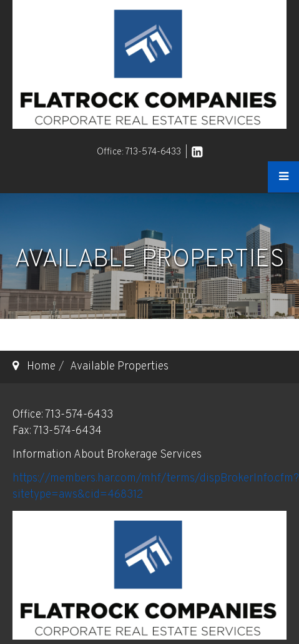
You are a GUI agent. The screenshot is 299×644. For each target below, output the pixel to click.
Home (41, 367)
